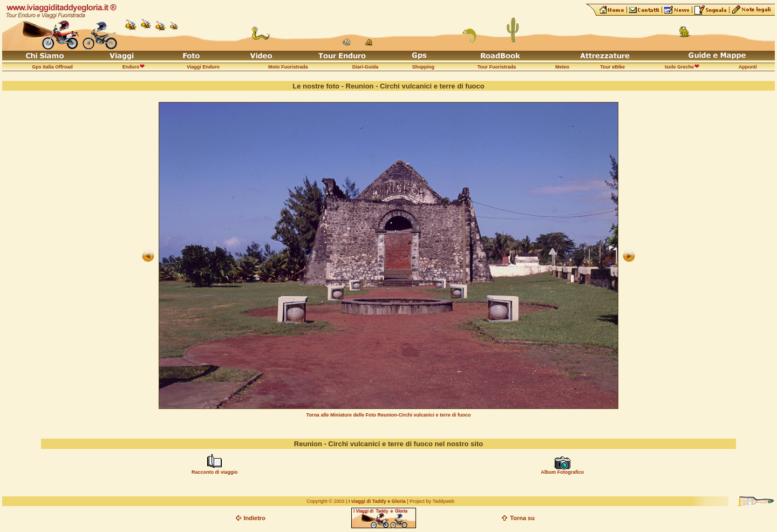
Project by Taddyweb (432, 501)
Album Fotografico (562, 472)
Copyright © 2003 (325, 501)
